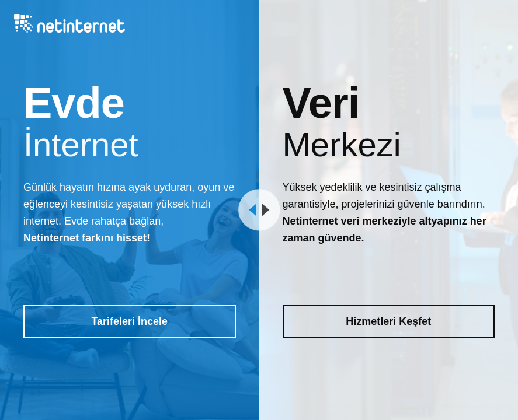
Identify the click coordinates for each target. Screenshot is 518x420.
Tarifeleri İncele (129, 321)
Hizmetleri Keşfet (388, 321)
